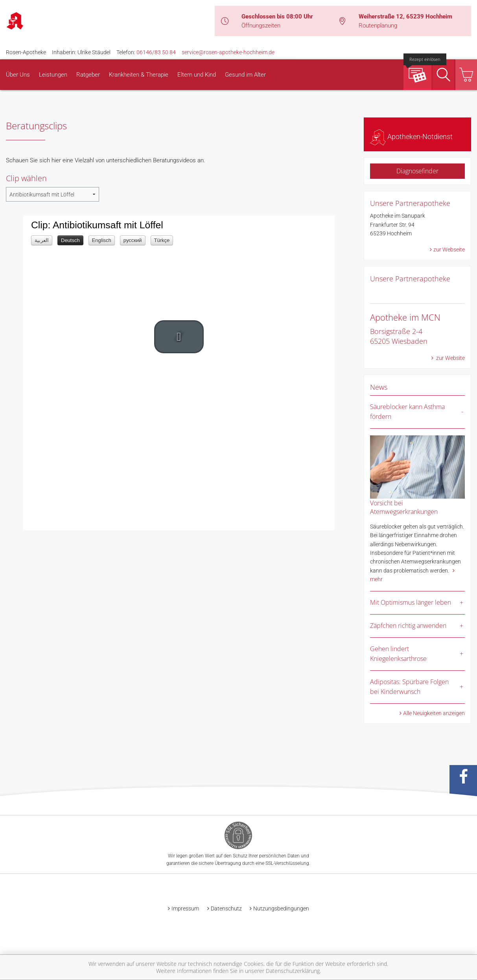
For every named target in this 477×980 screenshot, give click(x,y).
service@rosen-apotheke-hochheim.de (228, 52)
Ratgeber (88, 75)
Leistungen (53, 75)
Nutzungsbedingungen (281, 908)
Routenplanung (378, 26)
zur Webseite (449, 250)
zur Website (450, 358)
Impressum (185, 908)
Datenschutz (226, 908)
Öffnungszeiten (261, 26)
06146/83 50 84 (156, 52)
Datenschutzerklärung (293, 971)
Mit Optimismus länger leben (411, 602)
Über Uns (18, 75)
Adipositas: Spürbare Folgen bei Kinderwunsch (409, 687)
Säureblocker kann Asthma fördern (407, 412)
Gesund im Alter (245, 75)
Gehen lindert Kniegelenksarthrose (398, 654)
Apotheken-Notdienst (411, 137)
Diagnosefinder (417, 171)
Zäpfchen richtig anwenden (408, 626)
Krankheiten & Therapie (139, 75)
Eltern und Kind (197, 75)
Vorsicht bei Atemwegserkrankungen (404, 507)
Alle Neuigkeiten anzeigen (434, 713)
